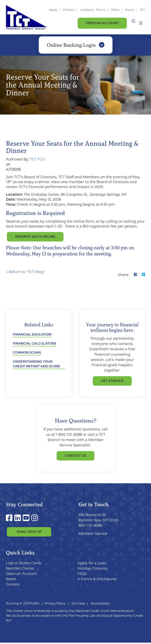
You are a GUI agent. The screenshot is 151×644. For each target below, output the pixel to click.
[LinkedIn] (19, 519)
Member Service (93, 535)
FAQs (82, 575)
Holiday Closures (92, 570)
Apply (53, 10)
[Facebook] (10, 519)
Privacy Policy (55, 605)
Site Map (78, 605)
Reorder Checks (20, 570)
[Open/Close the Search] (132, 23)
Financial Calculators (35, 345)
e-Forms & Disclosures (97, 580)
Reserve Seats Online (35, 238)
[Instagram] (35, 519)
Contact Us (75, 457)
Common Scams (27, 354)
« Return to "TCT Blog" (25, 273)
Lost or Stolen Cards (24, 564)
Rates (115, 10)
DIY (142, 10)
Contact (69, 10)
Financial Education (32, 336)
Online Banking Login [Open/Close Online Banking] (76, 46)
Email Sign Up (29, 533)
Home (130, 10)
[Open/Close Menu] (141, 23)
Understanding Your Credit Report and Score (36, 365)
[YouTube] (27, 519)
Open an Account (102, 23)
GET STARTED (112, 382)
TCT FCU (38, 161)
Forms (101, 10)
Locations (88, 10)
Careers (13, 586)
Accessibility (100, 605)
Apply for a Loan (92, 564)
